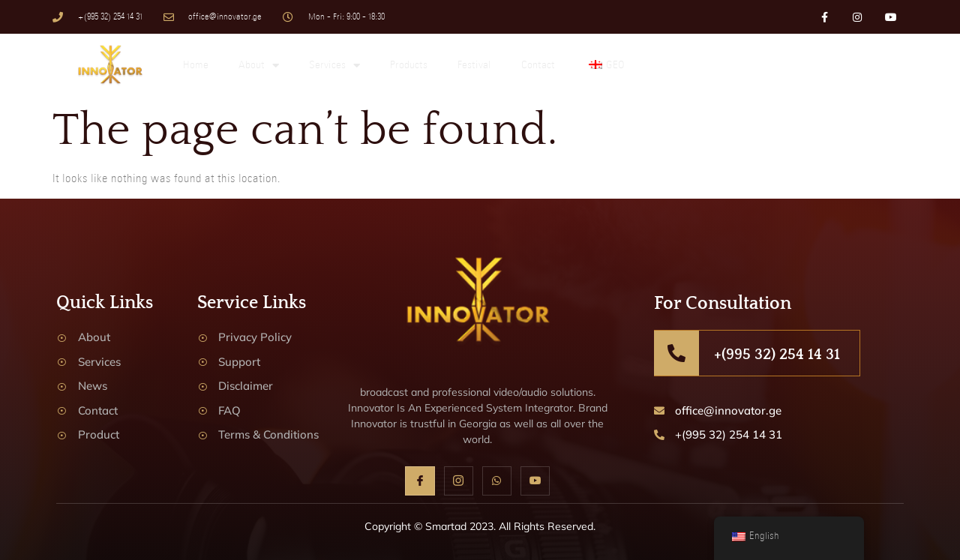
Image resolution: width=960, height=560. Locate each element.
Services (334, 66)
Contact (538, 66)
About (259, 66)
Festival (474, 66)
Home (196, 66)
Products (409, 66)
